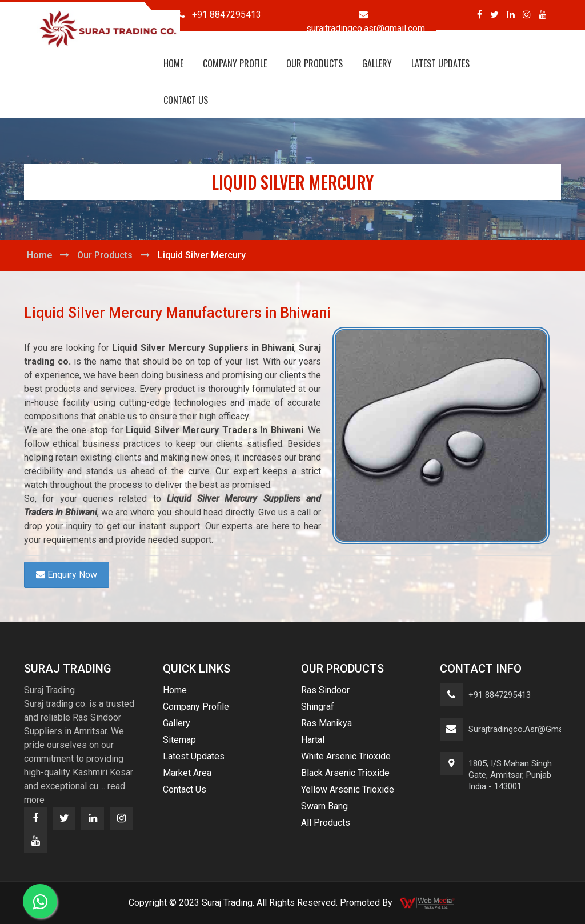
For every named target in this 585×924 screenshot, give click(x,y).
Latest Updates (440, 63)
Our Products (314, 63)
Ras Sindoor (325, 690)
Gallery (377, 63)
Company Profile (235, 63)
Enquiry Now (67, 575)
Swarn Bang (324, 806)
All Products (326, 823)
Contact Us (186, 100)
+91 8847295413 (500, 695)
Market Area (187, 773)
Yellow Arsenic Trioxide (348, 789)
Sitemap (179, 740)
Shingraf (318, 707)
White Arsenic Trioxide (346, 756)
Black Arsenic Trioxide (345, 773)
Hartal (313, 740)
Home (173, 63)
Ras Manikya (326, 723)
